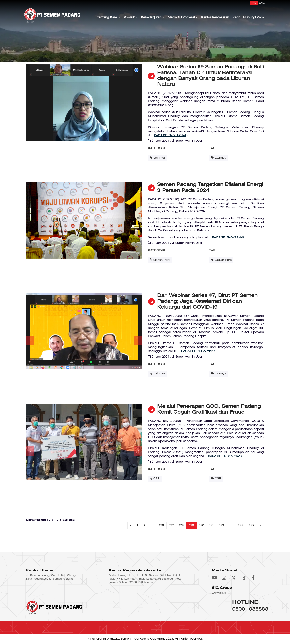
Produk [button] (131, 17)
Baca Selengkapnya (171, 136)
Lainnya (157, 158)
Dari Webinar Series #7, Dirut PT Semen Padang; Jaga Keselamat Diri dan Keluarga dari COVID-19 (207, 302)
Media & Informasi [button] (183, 17)
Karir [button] (236, 18)
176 (161, 526)
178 (181, 526)
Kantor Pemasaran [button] (215, 18)
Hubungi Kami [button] (254, 18)
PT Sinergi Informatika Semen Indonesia (117, 639)
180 (202, 526)
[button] (30, 340)
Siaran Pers (160, 260)
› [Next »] (260, 526)
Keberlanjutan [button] (153, 17)
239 (251, 526)
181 (212, 526)
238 (241, 526)
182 (222, 526)
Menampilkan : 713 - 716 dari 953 (50, 520)
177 (171, 526)
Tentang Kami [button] (109, 17)
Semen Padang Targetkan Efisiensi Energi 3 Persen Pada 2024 (210, 188)
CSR (155, 479)
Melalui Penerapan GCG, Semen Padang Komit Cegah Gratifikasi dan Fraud (209, 410)
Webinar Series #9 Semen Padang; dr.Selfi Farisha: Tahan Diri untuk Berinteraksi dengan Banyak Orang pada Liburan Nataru (211, 76)
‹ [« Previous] (131, 526)
